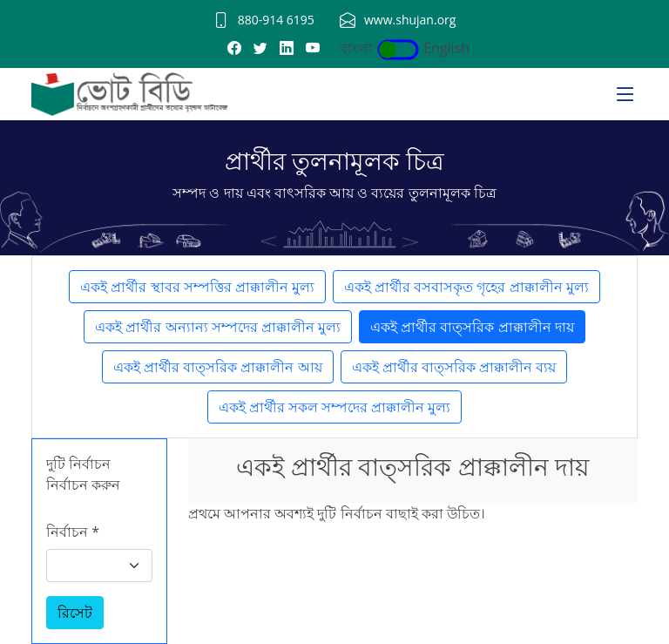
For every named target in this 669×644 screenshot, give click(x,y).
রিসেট (75, 613)
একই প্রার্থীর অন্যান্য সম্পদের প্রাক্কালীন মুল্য (218, 327)
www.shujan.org (410, 20)
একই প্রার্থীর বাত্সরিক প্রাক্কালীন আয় (218, 367)
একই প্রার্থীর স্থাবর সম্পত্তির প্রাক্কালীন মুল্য (197, 287)
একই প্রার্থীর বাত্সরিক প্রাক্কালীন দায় (472, 327)
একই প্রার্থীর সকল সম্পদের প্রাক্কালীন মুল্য (335, 407)
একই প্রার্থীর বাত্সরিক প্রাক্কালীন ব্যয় (454, 367)
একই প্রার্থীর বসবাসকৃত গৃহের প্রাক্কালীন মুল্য (466, 287)
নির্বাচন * (73, 532)
